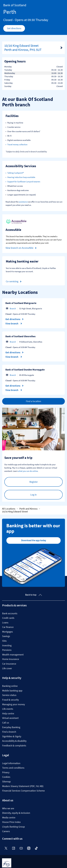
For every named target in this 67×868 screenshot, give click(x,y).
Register (34, 482)
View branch (14, 324)
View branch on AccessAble (21, 248)
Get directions (16, 29)
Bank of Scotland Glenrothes (20, 336)
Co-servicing (14, 281)
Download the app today (34, 540)
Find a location (33, 401)
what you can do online (28, 471)
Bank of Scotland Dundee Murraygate (25, 370)
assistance (23, 202)
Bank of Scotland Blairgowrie (21, 303)
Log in (33, 495)
